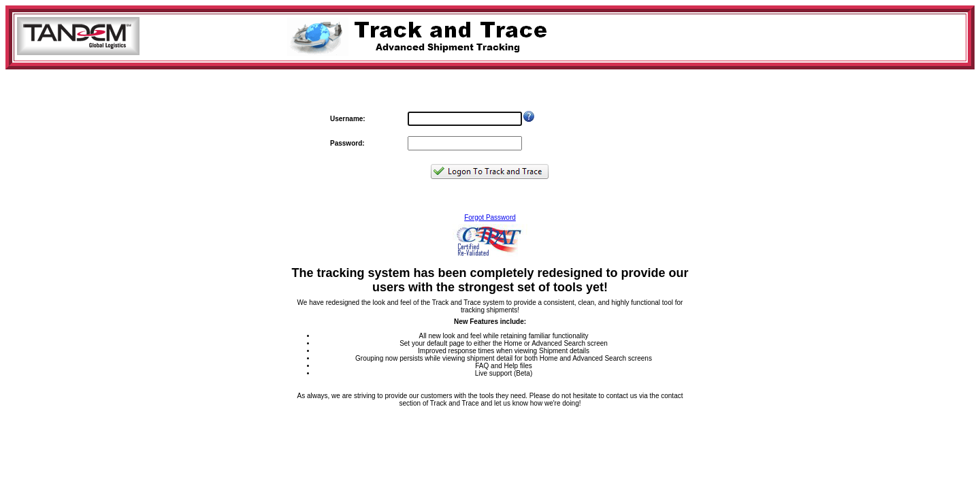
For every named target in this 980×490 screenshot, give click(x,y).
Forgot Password (490, 217)
